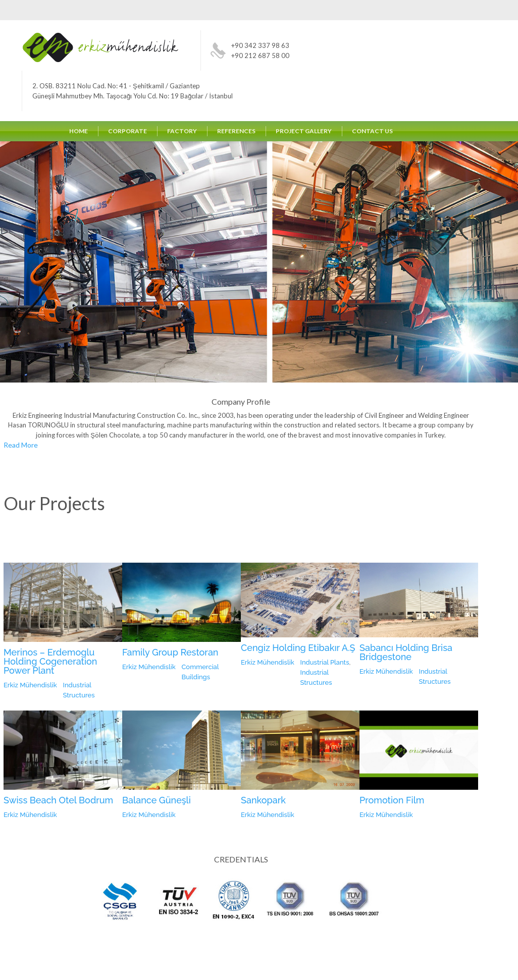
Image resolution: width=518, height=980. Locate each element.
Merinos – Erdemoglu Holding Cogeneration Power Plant (50, 661)
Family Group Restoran (170, 652)
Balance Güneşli (157, 800)
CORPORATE (127, 131)
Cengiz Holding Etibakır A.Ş (298, 648)
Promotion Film (392, 800)
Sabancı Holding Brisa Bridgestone (406, 652)
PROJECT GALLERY (304, 131)
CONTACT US (372, 131)
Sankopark (263, 800)
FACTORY (182, 131)
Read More (21, 445)
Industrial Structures (79, 690)
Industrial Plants (325, 662)
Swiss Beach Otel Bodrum (58, 800)
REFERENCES (236, 131)
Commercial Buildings (200, 672)
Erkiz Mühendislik (30, 685)
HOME (79, 131)
